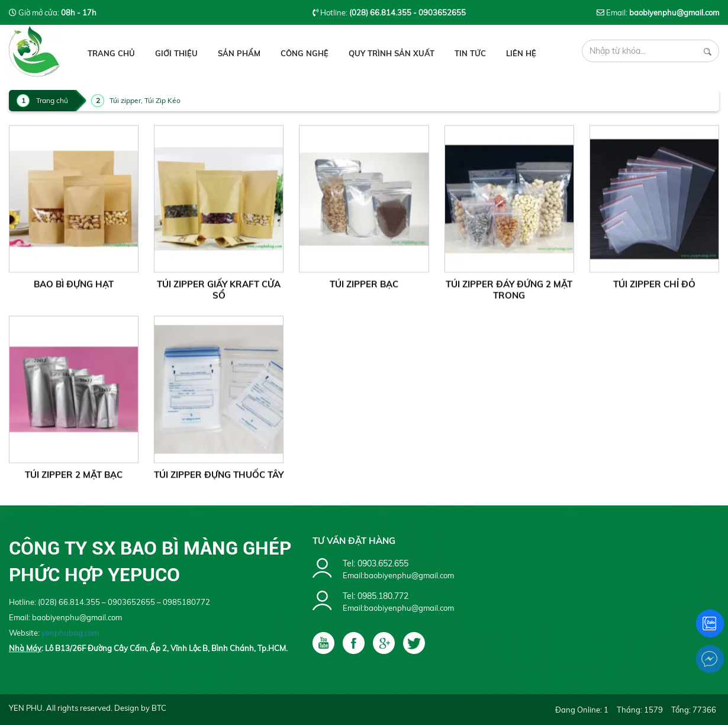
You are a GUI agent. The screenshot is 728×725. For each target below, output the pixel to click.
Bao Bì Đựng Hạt (74, 289)
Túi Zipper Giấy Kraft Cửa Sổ (219, 294)
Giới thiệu (176, 53)
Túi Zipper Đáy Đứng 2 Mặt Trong (509, 294)
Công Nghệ (305, 53)
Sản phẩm (239, 53)
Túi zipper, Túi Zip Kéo (145, 100)
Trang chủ (111, 53)
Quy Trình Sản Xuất (392, 53)
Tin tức (470, 53)
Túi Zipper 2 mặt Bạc (74, 479)
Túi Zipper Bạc (364, 289)
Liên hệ (521, 53)
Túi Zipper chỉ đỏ (654, 289)
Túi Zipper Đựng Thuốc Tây (219, 479)
